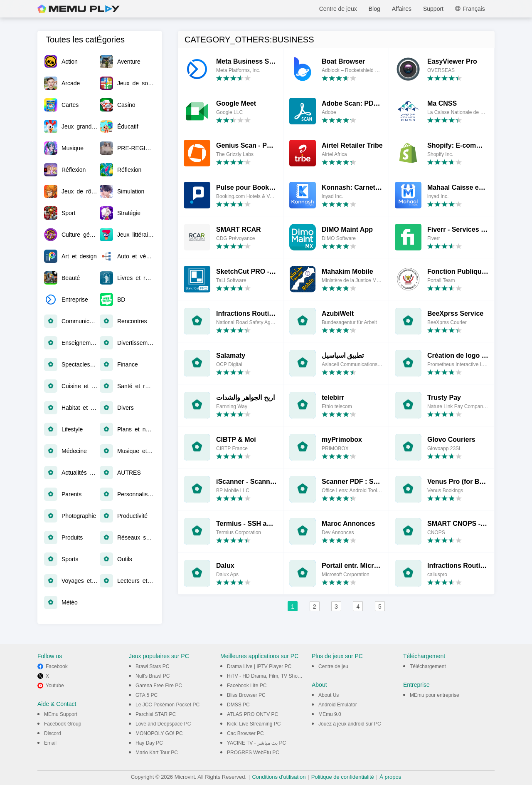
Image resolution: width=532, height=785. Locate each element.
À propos (390, 777)
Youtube (55, 686)
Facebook (57, 666)
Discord (53, 733)
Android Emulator (338, 705)
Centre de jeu (333, 666)
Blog (374, 9)
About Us (329, 695)
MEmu (79, 9)
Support (433, 9)
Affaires (402, 9)
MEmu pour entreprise (435, 695)
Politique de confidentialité (343, 777)
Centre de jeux (338, 9)
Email (50, 743)
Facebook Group (63, 724)
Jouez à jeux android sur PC (350, 724)
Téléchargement (428, 666)
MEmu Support (61, 714)
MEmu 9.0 (330, 714)
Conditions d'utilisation (279, 777)
